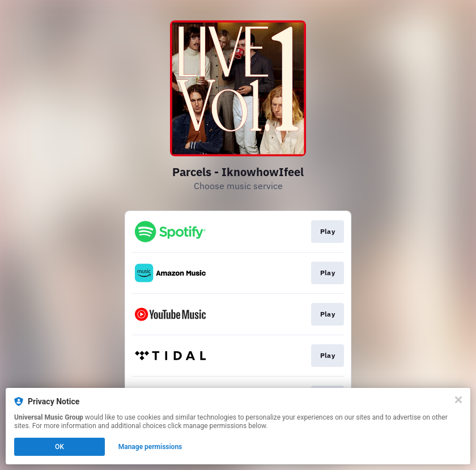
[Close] (458, 400)
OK (59, 447)
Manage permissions (150, 447)
